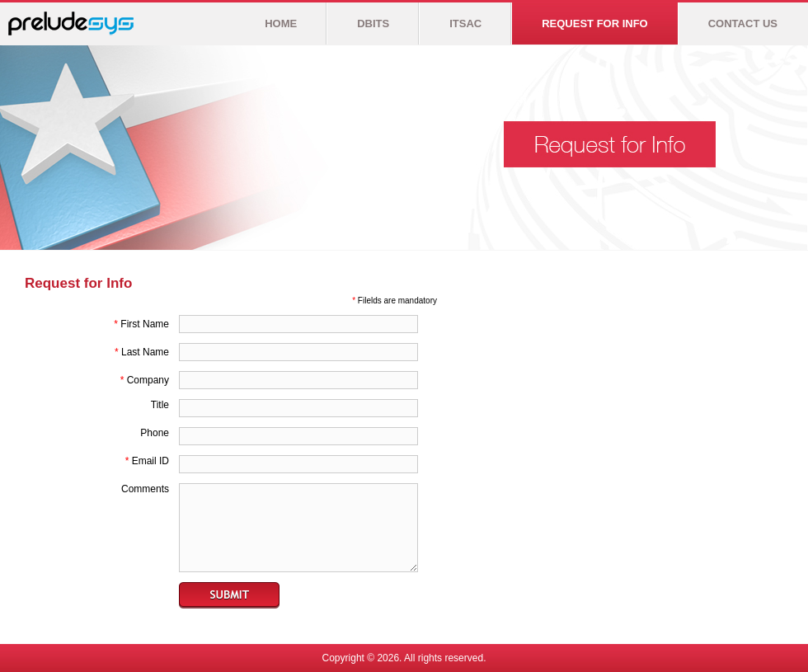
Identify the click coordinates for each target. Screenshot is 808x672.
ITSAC (465, 23)
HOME (281, 23)
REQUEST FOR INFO (595, 23)
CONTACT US (743, 23)
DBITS (373, 23)
